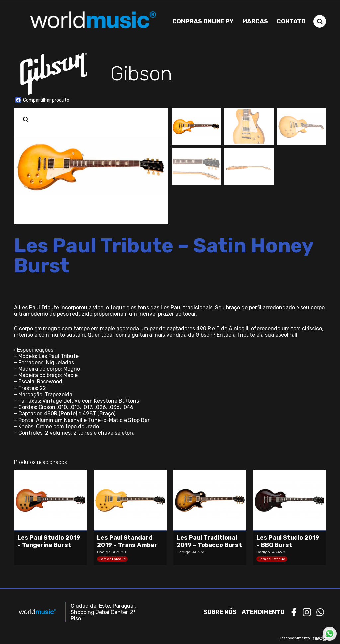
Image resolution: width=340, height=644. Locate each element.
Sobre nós (220, 612)
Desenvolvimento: (302, 638)
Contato (291, 21)
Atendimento (263, 612)
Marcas (255, 21)
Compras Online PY (203, 21)
